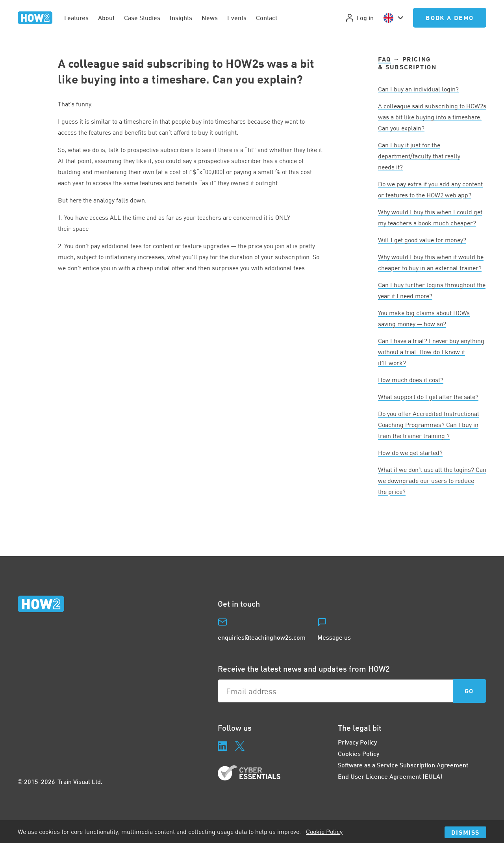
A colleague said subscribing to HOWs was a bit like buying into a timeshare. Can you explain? (432, 117)
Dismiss (465, 832)
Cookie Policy (324, 832)
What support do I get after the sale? (428, 397)
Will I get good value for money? (422, 240)
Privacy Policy (357, 742)
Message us (334, 637)
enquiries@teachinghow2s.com (262, 637)
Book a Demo (450, 18)
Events (237, 18)
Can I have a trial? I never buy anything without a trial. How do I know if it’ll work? (431, 352)
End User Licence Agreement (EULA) (390, 776)
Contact (267, 18)
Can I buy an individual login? (418, 89)
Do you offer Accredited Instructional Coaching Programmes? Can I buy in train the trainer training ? (429, 425)
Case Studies (142, 18)
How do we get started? (410, 453)
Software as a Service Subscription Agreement (403, 765)
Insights (181, 18)
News (210, 18)
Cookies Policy (359, 753)
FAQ (384, 59)
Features (76, 18)
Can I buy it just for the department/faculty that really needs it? (419, 156)
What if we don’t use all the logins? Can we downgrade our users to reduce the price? (432, 481)
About (106, 18)
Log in (359, 18)
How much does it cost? (411, 380)
